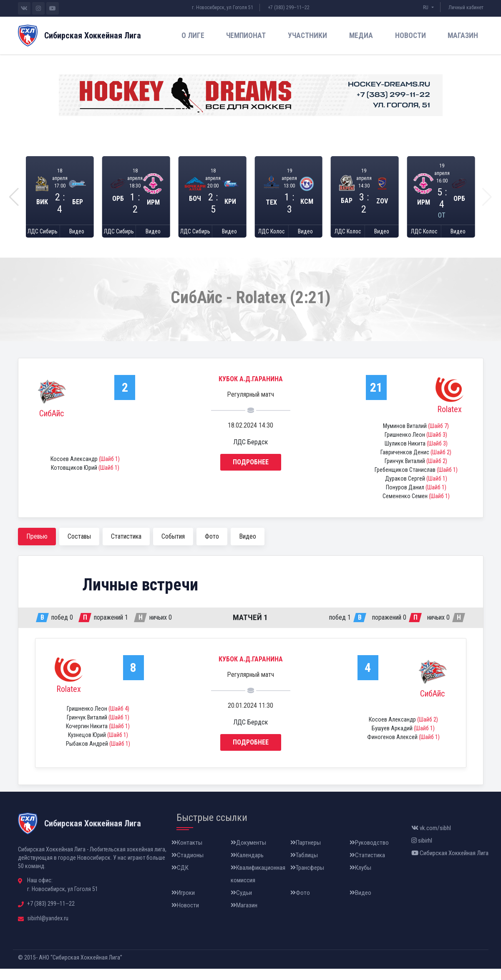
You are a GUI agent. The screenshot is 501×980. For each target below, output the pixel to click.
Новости (410, 35)
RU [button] (426, 8)
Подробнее (251, 474)
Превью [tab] (37, 548)
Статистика (367, 866)
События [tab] (173, 548)
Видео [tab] (248, 548)
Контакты (187, 854)
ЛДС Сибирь (43, 242)
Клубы (360, 879)
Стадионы (188, 866)
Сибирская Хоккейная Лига (450, 864)
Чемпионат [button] (246, 35)
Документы (248, 854)
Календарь (247, 866)
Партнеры (306, 854)
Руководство (369, 854)
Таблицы (304, 866)
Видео (77, 242)
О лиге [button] (193, 35)
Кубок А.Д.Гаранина (251, 391)
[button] (14, 203)
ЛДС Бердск (250, 454)
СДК (180, 879)
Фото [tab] (212, 548)
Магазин (463, 35)
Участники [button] (307, 35)
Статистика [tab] (126, 548)
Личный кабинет (466, 8)
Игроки (183, 904)
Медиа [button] (361, 35)
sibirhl (422, 852)
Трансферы (307, 879)
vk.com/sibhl (431, 839)
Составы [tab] (79, 548)
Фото (300, 904)
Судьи (241, 904)
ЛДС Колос (271, 242)
